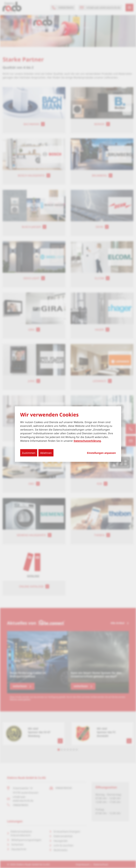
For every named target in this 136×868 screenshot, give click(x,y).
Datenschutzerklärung (87, 441)
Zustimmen (29, 453)
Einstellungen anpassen (101, 453)
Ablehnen (46, 453)
